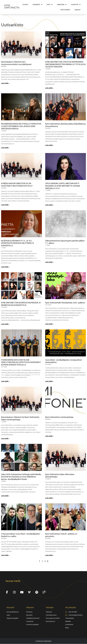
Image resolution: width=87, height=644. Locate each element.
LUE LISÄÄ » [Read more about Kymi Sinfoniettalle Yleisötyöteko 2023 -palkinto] (49, 324)
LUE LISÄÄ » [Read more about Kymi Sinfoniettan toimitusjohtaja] (49, 436)
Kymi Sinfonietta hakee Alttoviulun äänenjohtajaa (60, 476)
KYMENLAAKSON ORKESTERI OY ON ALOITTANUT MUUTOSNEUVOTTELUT (17, 185)
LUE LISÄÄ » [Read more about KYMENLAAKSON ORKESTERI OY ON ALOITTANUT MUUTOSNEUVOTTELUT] (5, 205)
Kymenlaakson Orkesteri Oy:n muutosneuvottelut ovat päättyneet (16, 63)
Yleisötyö (76, 4)
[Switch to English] (78, 10)
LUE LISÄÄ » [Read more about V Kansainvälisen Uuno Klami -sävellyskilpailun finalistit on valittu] (5, 555)
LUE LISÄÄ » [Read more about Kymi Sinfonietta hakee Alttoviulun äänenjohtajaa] (49, 498)
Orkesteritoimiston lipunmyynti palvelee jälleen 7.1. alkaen (65, 242)
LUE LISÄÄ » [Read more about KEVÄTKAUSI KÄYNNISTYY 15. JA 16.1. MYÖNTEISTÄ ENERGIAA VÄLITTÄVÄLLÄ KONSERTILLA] (5, 267)
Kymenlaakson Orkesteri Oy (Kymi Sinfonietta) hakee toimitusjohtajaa (20, 418)
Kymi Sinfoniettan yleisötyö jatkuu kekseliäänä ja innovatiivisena (65, 125)
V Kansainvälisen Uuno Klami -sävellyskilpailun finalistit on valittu (21, 535)
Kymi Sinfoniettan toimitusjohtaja (59, 417)
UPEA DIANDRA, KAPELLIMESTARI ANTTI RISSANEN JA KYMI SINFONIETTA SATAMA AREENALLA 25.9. (63, 186)
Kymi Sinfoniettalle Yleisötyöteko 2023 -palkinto (65, 303)
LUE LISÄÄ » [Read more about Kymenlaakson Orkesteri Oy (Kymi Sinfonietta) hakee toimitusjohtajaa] (5, 439)
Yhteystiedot (65, 10)
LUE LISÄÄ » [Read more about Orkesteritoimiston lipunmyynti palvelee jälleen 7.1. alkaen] (49, 262)
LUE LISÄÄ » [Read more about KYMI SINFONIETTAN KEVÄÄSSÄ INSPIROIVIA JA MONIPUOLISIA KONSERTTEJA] (5, 324)
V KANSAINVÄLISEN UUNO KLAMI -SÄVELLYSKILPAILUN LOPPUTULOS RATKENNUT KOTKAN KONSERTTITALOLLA (21, 362)
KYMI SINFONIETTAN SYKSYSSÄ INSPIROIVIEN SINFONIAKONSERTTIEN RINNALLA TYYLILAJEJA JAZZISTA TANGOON (65, 64)
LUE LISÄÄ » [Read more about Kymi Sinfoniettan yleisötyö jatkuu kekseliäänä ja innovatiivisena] (49, 145)
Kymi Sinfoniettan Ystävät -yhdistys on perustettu (61, 535)
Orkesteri (62, 4)
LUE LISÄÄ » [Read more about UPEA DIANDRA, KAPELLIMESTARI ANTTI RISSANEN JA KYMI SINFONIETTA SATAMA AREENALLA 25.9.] (49, 205)
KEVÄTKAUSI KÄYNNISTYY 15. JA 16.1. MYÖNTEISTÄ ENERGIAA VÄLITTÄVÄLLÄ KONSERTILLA (17, 243)
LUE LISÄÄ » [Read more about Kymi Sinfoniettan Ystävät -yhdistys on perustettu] (49, 555)
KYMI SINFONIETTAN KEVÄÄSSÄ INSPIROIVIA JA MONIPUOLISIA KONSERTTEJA (21, 304)
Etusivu (25, 4)
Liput (50, 4)
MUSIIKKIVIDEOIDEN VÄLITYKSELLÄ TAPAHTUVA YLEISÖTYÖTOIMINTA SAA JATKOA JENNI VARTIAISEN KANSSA (21, 126)
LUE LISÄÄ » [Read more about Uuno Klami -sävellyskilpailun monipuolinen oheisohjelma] (49, 381)
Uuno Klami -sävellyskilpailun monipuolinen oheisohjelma (64, 361)
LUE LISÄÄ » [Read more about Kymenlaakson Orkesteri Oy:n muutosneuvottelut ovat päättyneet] (5, 83)
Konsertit (37, 4)
